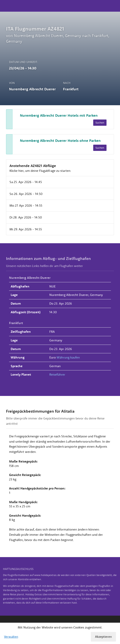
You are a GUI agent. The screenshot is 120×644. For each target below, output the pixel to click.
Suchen (100, 123)
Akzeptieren (103, 637)
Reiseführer (57, 374)
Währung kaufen (68, 357)
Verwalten (11, 637)
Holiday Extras (60, 6)
